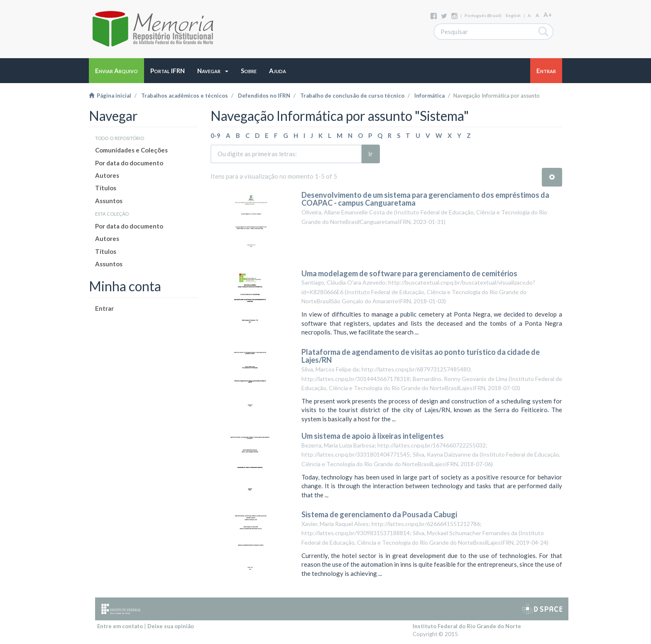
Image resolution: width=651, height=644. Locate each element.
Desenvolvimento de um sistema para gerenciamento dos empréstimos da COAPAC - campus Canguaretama (425, 199)
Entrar (104, 308)
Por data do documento (129, 163)
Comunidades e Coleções (131, 150)
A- (530, 16)
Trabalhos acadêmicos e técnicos (185, 96)
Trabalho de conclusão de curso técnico (352, 96)
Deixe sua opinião (171, 626)
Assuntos (109, 201)
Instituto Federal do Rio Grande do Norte (467, 626)
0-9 (215, 135)
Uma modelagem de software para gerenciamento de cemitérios (409, 273)
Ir (371, 154)
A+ (548, 15)
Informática (430, 96)
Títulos (106, 188)
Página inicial (110, 96)
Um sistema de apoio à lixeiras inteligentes (373, 436)
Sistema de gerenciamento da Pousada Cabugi (379, 514)
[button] (213, 71)
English (513, 15)
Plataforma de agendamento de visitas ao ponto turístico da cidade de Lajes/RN (421, 356)
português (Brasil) (483, 15)
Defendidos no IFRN (264, 96)
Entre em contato (120, 626)
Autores (107, 175)
